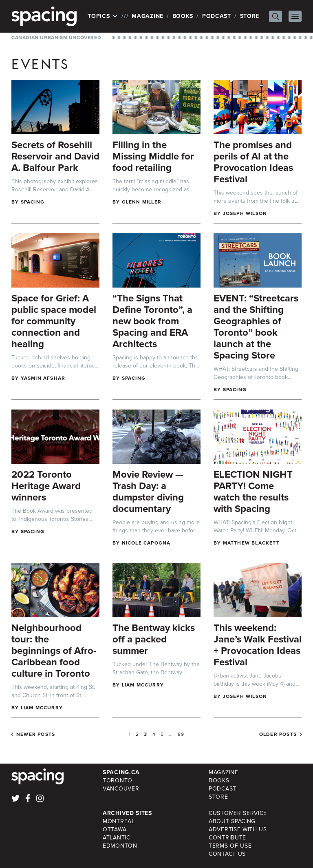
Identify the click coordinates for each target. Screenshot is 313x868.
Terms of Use (230, 846)
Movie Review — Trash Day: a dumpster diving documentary (148, 492)
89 (181, 734)
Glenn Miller (142, 202)
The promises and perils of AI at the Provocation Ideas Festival (253, 162)
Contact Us (227, 854)
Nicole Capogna (146, 543)
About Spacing (232, 821)
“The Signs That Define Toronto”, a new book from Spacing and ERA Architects (152, 321)
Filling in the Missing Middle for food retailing (153, 156)
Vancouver (121, 789)
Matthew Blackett (251, 543)
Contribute (227, 838)
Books (183, 16)
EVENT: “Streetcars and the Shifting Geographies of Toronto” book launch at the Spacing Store (256, 327)
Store (250, 16)
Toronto (118, 781)
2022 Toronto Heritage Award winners (46, 486)
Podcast (217, 16)
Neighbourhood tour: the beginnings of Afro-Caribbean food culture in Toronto (54, 651)
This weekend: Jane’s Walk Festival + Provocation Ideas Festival (258, 645)
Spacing (33, 202)
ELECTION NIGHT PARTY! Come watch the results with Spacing (253, 492)
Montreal (119, 821)
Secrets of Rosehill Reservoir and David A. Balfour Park (55, 156)
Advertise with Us (238, 829)
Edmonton (120, 846)
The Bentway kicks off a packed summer (154, 639)
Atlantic (117, 838)
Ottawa (115, 829)
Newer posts (36, 734)
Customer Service (238, 813)
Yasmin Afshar (43, 378)
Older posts (278, 734)
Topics (103, 16)
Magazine (148, 16)
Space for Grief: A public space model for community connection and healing (54, 321)
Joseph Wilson (245, 213)
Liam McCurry (42, 708)
